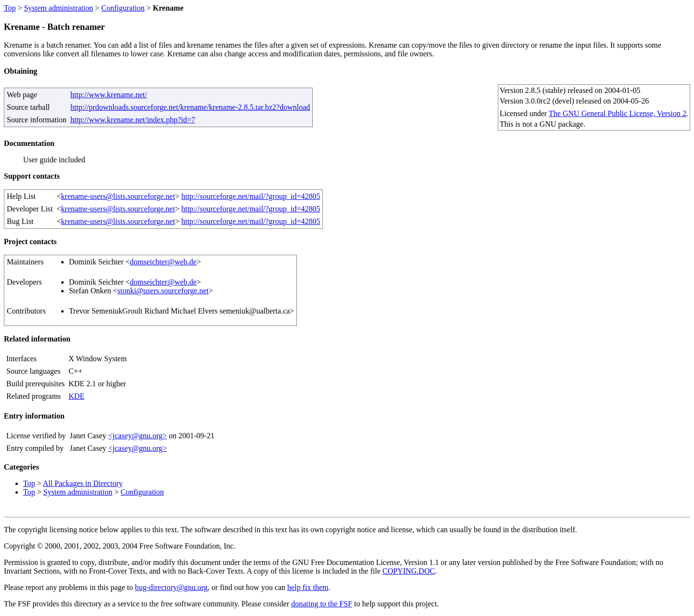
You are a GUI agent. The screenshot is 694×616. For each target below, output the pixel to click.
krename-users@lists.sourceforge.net (118, 196)
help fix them (308, 587)
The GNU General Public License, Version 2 (618, 113)
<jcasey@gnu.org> (137, 436)
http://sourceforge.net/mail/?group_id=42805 (251, 196)
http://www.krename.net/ (109, 95)
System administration (59, 8)
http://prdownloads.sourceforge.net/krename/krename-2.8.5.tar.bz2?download (190, 107)
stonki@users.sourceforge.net (163, 291)
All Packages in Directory (83, 483)
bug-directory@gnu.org (171, 587)
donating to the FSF (322, 604)
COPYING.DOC (408, 571)
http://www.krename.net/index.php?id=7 (133, 120)
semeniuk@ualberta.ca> (257, 311)
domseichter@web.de (163, 262)
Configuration (123, 8)
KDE (76, 396)
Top (10, 8)
